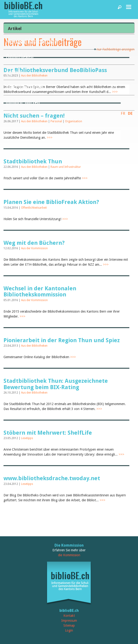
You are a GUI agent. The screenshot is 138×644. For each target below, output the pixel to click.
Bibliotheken (20, 56)
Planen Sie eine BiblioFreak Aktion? (51, 202)
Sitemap (69, 625)
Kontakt (69, 616)
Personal (57, 121)
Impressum (69, 621)
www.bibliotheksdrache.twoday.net (52, 478)
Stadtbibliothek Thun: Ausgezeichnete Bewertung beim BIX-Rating (56, 384)
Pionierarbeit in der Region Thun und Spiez (62, 340)
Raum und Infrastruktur (66, 167)
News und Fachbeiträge (31, 41)
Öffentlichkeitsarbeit (34, 208)
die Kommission (69, 555)
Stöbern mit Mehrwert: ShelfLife (48, 433)
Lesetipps (27, 438)
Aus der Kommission (34, 248)
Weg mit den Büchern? (34, 243)
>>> (50, 138)
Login (69, 630)
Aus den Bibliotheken (35, 121)
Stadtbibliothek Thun (33, 161)
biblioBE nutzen (23, 102)
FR (123, 113)
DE (130, 113)
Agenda (14, 71)
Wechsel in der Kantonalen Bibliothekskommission (40, 291)
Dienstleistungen (25, 87)
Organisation (74, 121)
